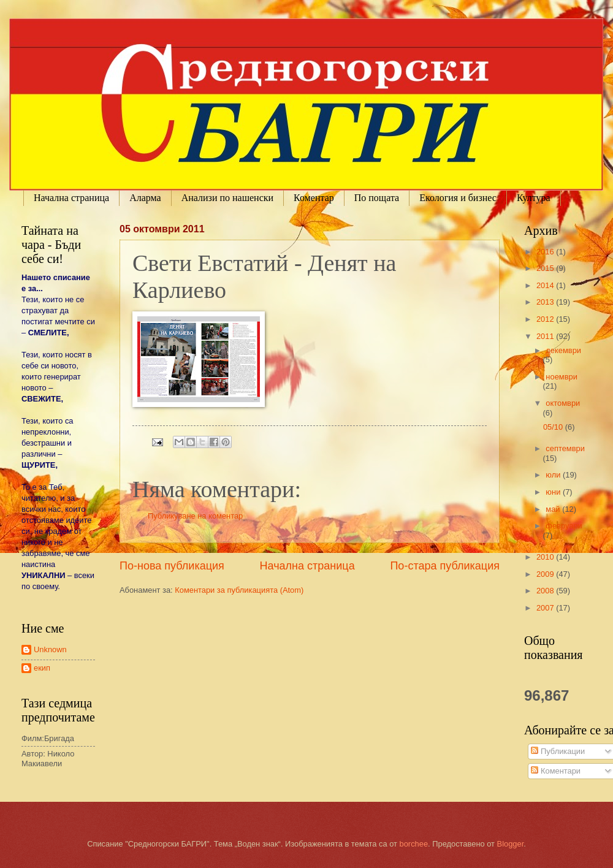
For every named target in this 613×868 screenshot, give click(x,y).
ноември (561, 377)
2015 (546, 268)
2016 (546, 252)
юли (554, 475)
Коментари (556, 771)
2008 (546, 591)
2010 (546, 557)
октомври (563, 403)
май (554, 509)
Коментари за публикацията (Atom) (239, 590)
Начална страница (71, 198)
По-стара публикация (445, 566)
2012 (546, 319)
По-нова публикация (172, 566)
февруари (564, 526)
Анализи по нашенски (227, 198)
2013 (546, 302)
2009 (546, 574)
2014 (546, 285)
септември (565, 448)
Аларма (145, 198)
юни (554, 492)
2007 (546, 608)
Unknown (50, 649)
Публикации (558, 751)
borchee (414, 844)
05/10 (554, 427)
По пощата (377, 198)
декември (563, 350)
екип (42, 668)
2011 (546, 336)
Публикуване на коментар (195, 516)
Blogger (511, 844)
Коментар (314, 198)
